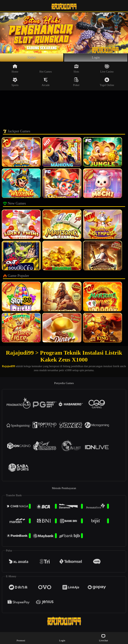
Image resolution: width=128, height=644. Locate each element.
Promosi (21, 638)
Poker (76, 83)
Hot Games (46, 69)
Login (96, 58)
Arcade (46, 83)
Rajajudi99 (8, 367)
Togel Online (107, 83)
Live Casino (107, 69)
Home (15, 69)
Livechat (103, 638)
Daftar (32, 58)
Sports (15, 83)
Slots (76, 69)
